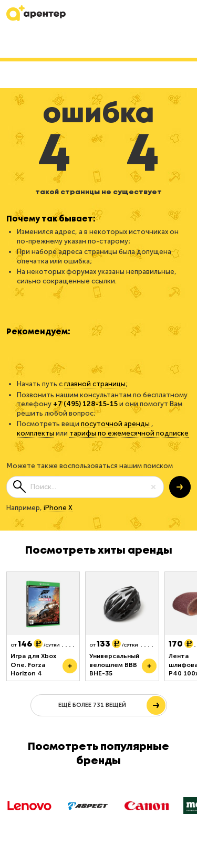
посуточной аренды (115, 424)
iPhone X (58, 508)
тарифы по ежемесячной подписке (129, 433)
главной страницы (95, 384)
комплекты (35, 433)
